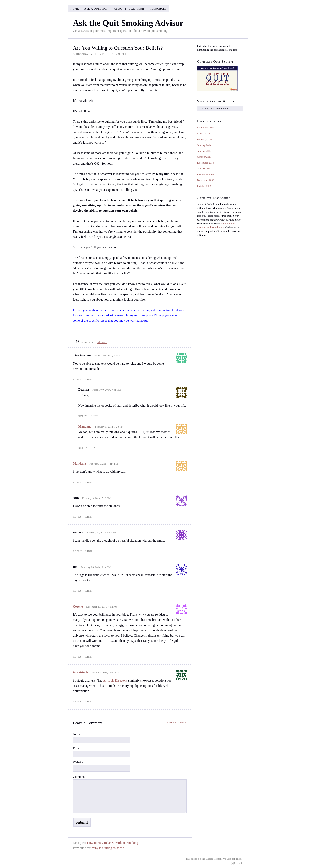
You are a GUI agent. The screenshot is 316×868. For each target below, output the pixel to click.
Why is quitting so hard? (108, 848)
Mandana (85, 426)
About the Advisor (129, 9)
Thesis (239, 859)
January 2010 (204, 168)
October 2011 (204, 157)
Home (75, 9)
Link (89, 379)
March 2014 (204, 133)
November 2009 (206, 180)
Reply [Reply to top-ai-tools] (77, 702)
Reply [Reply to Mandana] (83, 448)
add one (102, 342)
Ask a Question (96, 9)
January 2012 (204, 151)
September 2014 (206, 128)
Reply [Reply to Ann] (77, 517)
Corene (78, 606)
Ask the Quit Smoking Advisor (128, 23)
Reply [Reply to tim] (77, 591)
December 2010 (206, 163)
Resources (158, 9)
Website (78, 762)
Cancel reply (176, 722)
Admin (237, 863)
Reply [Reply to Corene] (77, 657)
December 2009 (206, 174)
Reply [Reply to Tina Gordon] (77, 379)
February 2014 (205, 139)
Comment (79, 777)
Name (77, 734)
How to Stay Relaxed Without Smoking (113, 843)
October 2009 (204, 186)
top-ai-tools (81, 672)
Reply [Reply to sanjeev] (77, 551)
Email (77, 748)
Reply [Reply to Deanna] (83, 416)
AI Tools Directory (115, 680)
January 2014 (204, 145)
